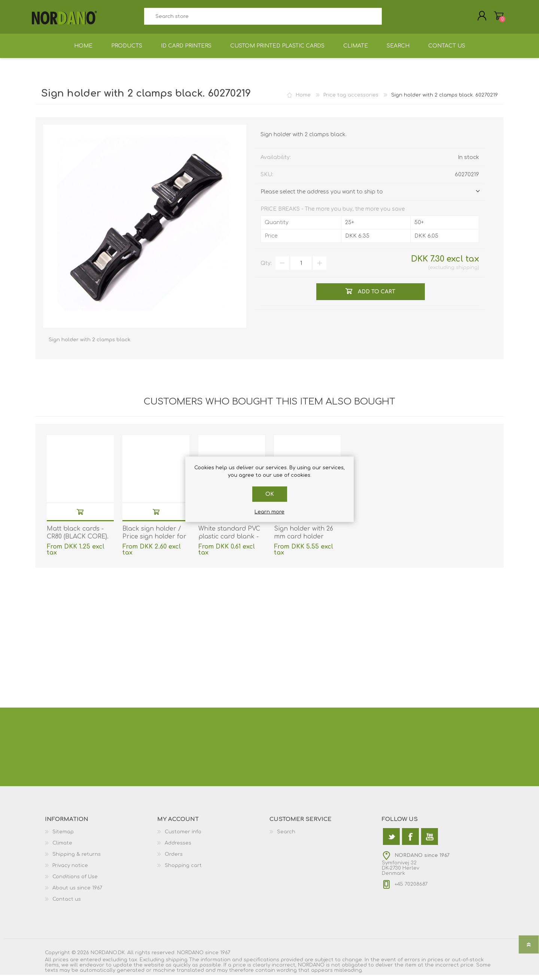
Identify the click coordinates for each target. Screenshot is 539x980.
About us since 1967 (77, 893)
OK (270, 494)
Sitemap (63, 837)
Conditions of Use (75, 882)
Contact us (67, 904)
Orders (174, 860)
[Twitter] (391, 842)
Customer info (183, 837)
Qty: (266, 268)
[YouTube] (430, 842)
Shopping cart (495, 18)
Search (390, 19)
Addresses (178, 848)
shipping (467, 273)
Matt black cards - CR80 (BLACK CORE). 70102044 (78, 542)
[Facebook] (410, 842)
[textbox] (263, 19)
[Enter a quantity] (301, 268)
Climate (62, 848)
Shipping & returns (77, 860)
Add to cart (80, 517)
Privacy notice (70, 871)
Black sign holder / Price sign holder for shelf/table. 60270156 (154, 542)
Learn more (269, 512)
